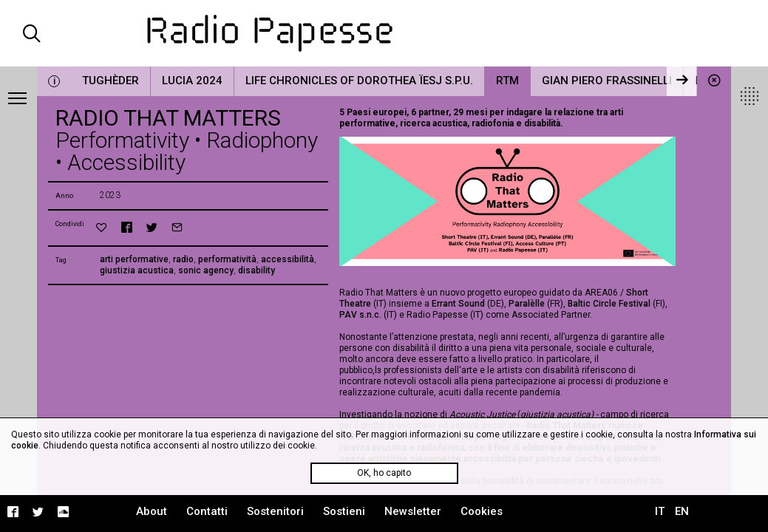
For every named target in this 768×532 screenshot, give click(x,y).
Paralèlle (527, 304)
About (152, 511)
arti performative (134, 259)
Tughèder (111, 81)
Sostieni (344, 511)
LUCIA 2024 (192, 81)
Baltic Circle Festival (609, 304)
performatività (227, 259)
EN (682, 511)
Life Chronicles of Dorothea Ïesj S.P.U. (359, 81)
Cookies (482, 511)
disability (256, 270)
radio (183, 259)
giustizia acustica (137, 270)
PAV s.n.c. (361, 315)
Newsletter (413, 511)
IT (660, 511)
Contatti (207, 511)
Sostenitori (275, 511)
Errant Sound (458, 304)
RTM (507, 81)
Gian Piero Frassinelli (607, 81)
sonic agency (206, 270)
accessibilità (288, 259)
